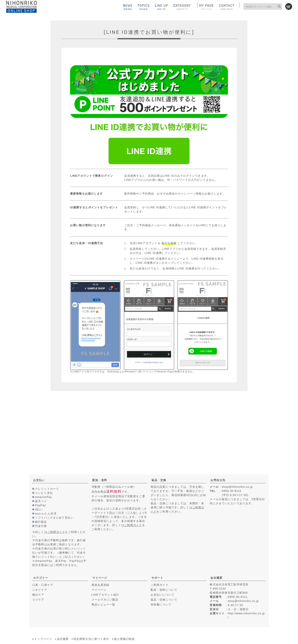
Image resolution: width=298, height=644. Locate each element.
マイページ (100, 578)
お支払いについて (162, 595)
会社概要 (216, 578)
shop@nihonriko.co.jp (237, 487)
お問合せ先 (218, 480)
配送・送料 (100, 480)
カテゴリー (41, 578)
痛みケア (38, 595)
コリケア (38, 600)
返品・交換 (159, 480)
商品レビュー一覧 (103, 604)
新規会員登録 (100, 585)
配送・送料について (164, 590)
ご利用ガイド (56, 532)
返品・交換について (164, 600)
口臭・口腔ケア (43, 585)
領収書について (161, 604)
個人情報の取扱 (124, 639)
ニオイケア (40, 590)
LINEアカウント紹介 (105, 595)
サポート (157, 578)
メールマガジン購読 (105, 600)
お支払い (39, 480)
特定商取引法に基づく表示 (91, 639)
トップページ (43, 639)
